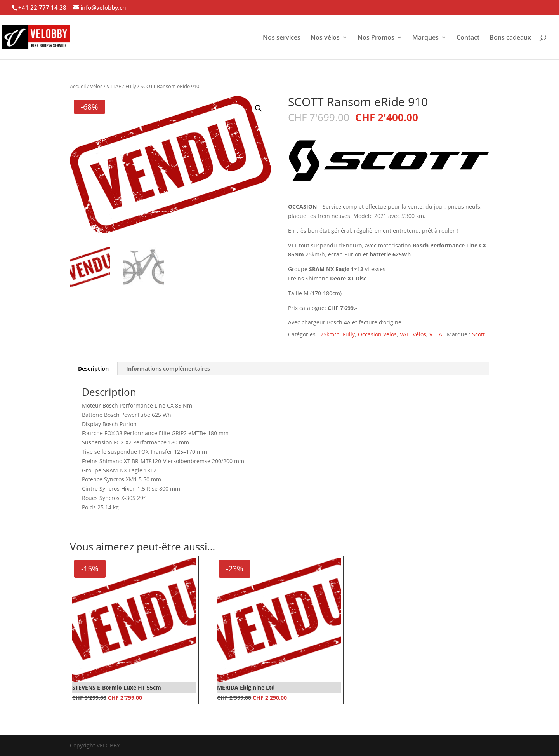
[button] (259, 108)
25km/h (330, 334)
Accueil (78, 86)
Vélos (96, 86)
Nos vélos (325, 38)
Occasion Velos (377, 334)
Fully (131, 86)
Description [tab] (93, 368)
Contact (468, 38)
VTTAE (114, 86)
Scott (478, 334)
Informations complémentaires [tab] (168, 368)
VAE (405, 334)
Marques (425, 38)
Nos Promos (376, 38)
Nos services (282, 38)
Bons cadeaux (510, 38)
